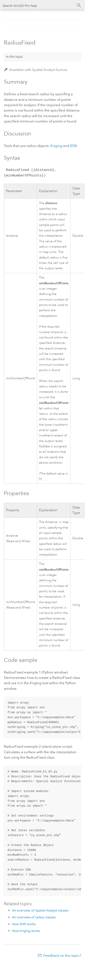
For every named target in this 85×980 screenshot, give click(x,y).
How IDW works (24, 924)
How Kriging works (26, 931)
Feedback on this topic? (62, 955)
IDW (73, 146)
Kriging (56, 146)
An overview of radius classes (34, 917)
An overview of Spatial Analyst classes (40, 910)
